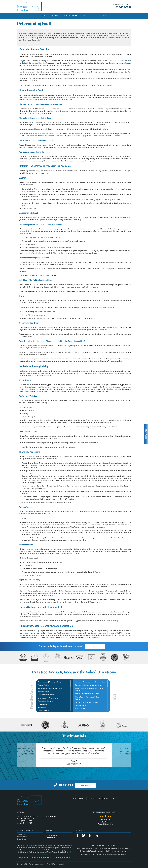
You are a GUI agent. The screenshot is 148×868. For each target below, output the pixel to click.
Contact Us (96, 647)
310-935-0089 (123, 7)
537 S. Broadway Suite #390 (26, 819)
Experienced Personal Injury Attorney (45, 626)
